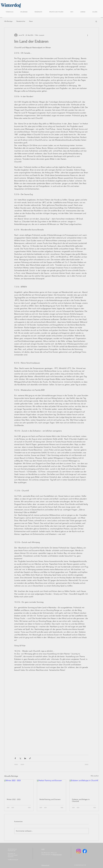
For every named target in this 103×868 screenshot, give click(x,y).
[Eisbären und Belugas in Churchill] (84, 788)
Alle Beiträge (8, 21)
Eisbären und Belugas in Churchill (81, 800)
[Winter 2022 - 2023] (19, 788)
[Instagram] (79, 851)
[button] (96, 21)
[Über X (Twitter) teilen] (20, 758)
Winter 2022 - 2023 (14, 799)
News (31, 21)
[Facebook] (85, 851)
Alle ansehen (95, 776)
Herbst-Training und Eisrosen (50, 799)
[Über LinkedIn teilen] (25, 758)
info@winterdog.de (13, 860)
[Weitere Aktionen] (88, 35)
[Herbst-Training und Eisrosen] (52, 788)
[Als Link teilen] (30, 758)
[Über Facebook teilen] (15, 758)
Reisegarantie (57, 855)
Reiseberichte (21, 21)
